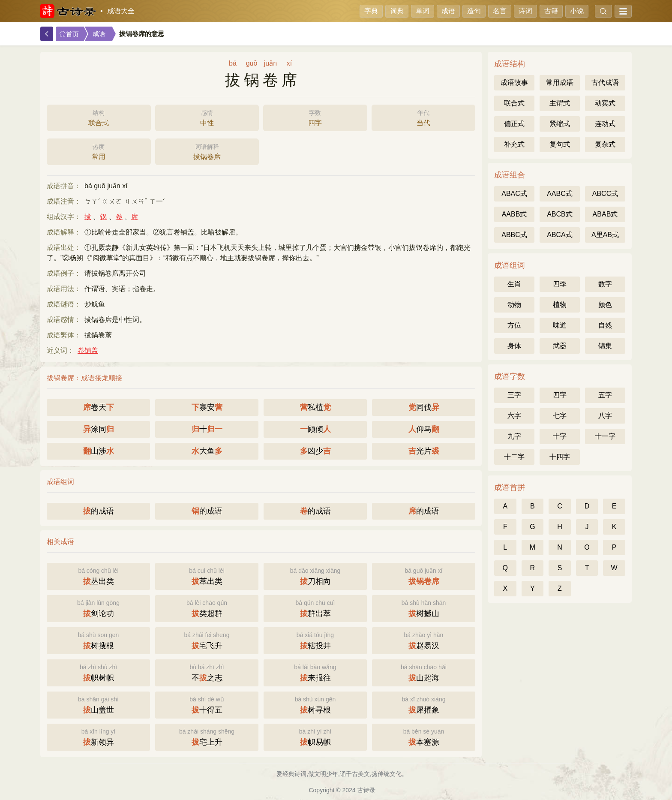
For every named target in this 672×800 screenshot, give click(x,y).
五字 (605, 395)
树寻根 (315, 704)
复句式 (560, 144)
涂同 (99, 429)
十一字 (605, 436)
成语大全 (121, 11)
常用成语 (560, 83)
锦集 (605, 346)
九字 (514, 436)
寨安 (207, 407)
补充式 (514, 144)
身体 (514, 346)
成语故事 (514, 83)
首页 (69, 34)
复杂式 (605, 144)
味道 (560, 325)
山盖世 (98, 704)
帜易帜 (315, 736)
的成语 (99, 511)
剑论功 (98, 608)
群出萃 (315, 608)
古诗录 (366, 790)
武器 (560, 346)
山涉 (99, 451)
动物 (514, 305)
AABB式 (514, 214)
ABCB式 (560, 214)
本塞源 (424, 736)
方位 (514, 325)
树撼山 (424, 608)
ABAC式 (514, 194)
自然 (605, 325)
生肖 (514, 284)
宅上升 (207, 736)
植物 (560, 305)
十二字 (514, 457)
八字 (605, 416)
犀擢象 (424, 704)
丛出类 (98, 576)
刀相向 (315, 576)
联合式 (99, 117)
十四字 (560, 457)
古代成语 (605, 83)
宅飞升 (207, 640)
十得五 (207, 704)
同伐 (424, 407)
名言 (500, 11)
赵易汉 (424, 640)
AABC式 (560, 194)
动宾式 (605, 103)
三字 (514, 395)
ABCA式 (560, 235)
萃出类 (207, 576)
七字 (560, 416)
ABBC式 (514, 235)
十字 (560, 436)
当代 (424, 117)
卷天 (99, 407)
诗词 (525, 11)
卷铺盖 (88, 350)
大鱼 (207, 451)
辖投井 (315, 640)
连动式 (605, 124)
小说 (577, 11)
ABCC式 (605, 194)
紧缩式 (560, 124)
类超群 (207, 608)
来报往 (315, 672)
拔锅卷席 (207, 151)
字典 (371, 11)
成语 (448, 11)
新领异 (98, 736)
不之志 (207, 672)
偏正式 (514, 124)
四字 (315, 117)
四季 (560, 284)
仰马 (424, 429)
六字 (514, 416)
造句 (474, 11)
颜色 (605, 305)
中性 (207, 117)
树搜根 (98, 640)
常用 (99, 151)
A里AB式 (605, 235)
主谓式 (560, 103)
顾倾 (315, 429)
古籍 (551, 11)
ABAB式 (605, 214)
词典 (397, 11)
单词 (423, 11)
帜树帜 (98, 672)
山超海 (424, 672)
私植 (315, 407)
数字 (605, 284)
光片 (424, 451)
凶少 (315, 451)
